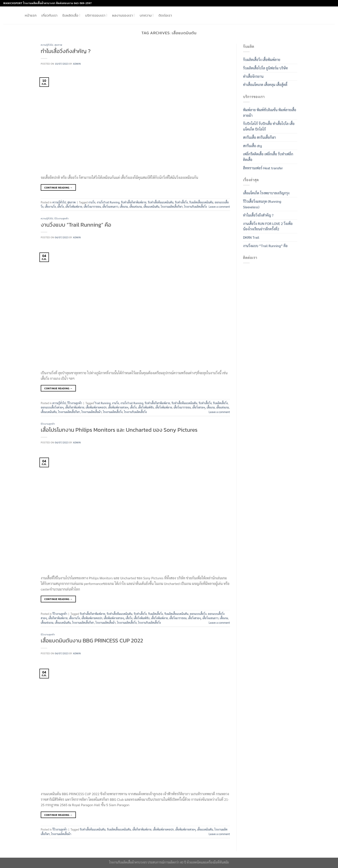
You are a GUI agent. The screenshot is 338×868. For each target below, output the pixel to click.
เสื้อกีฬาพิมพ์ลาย (75, 407)
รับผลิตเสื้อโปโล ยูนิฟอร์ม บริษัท (266, 68)
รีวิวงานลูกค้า (62, 218)
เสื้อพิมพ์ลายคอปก (96, 407)
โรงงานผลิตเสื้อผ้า (92, 412)
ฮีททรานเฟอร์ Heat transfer (263, 168)
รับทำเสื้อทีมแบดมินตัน (160, 202)
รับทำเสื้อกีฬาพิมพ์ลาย (134, 202)
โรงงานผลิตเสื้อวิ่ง (113, 412)
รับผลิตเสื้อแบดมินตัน (201, 202)
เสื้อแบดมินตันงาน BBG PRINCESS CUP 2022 (92, 640)
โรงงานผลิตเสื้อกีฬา (172, 206)
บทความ (147, 15)
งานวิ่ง (92, 202)
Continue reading (58, 188)
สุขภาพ (58, 45)
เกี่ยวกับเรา (49, 15)
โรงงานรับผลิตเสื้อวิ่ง (196, 206)
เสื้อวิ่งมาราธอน (92, 206)
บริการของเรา (96, 15)
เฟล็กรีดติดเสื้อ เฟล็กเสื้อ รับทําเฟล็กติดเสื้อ (268, 157)
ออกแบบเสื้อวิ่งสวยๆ (52, 407)
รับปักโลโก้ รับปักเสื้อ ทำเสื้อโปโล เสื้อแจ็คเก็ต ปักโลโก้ (269, 126)
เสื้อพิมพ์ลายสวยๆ (118, 407)
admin (77, 64)
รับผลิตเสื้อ (71, 15)
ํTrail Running (103, 403)
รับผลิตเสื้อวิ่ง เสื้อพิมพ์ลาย (262, 60)
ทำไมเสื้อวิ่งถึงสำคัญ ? (66, 51)
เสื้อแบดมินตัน (151, 206)
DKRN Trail (251, 237)
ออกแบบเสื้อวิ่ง (198, 614)
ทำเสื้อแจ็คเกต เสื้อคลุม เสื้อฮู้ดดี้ (265, 85)
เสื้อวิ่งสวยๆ (199, 407)
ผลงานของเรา (124, 15)
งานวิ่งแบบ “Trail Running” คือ (76, 225)
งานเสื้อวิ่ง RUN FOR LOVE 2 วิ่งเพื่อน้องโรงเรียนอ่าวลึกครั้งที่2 (268, 226)
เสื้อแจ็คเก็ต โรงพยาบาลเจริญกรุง (266, 193)
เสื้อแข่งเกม (136, 206)
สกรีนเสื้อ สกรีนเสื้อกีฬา (260, 137)
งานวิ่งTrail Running (108, 202)
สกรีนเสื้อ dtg (253, 146)
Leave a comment (219, 206)
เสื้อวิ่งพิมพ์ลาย (74, 206)
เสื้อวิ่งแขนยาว (110, 206)
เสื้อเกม (124, 206)
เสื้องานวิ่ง (50, 206)
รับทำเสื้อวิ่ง (181, 202)
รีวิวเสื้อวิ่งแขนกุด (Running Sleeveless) (262, 204)
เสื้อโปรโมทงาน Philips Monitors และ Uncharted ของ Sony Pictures (119, 430)
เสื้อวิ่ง (61, 206)
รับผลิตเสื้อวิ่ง (220, 403)
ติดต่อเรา (165, 15)
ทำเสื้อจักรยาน (253, 76)
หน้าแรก (31, 15)
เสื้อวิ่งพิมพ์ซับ (146, 407)
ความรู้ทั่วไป (47, 45)
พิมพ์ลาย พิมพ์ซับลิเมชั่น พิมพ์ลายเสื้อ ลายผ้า (270, 113)
